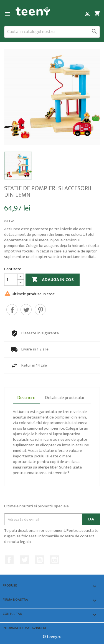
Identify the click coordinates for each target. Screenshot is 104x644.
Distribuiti (12, 310)
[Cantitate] (11, 280)
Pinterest (40, 310)
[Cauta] (52, 32)
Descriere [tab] (26, 398)
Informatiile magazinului (24, 628)
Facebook (9, 560)
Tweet (26, 310)
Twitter (24, 560)
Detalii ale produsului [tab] (64, 398)
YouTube (40, 560)
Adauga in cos (53, 280)
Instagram (55, 560)
